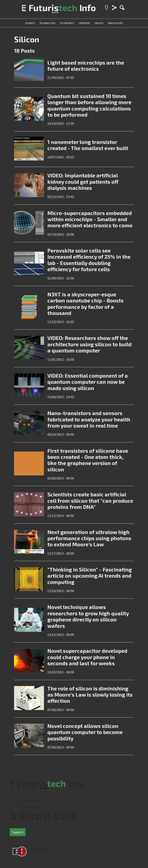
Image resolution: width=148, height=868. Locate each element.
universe (84, 23)
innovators (115, 23)
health (99, 23)
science (30, 23)
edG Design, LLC (32, 807)
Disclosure (37, 832)
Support (18, 832)
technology (48, 23)
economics (67, 23)
